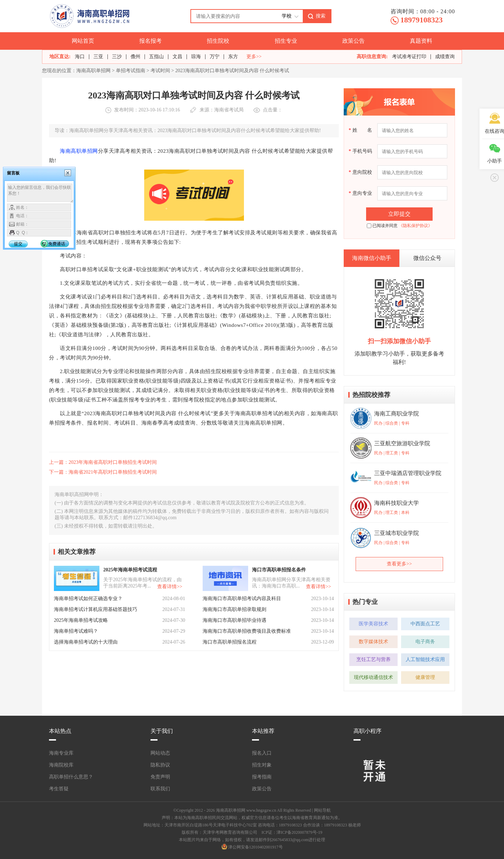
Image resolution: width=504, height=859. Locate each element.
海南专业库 (61, 753)
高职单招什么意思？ (71, 777)
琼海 (196, 57)
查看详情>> (170, 587)
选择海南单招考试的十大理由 (86, 642)
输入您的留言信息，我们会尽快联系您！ (40, 193)
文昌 (177, 57)
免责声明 (160, 777)
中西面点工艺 (425, 624)
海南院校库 (61, 765)
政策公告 (353, 41)
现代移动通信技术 (373, 677)
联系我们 (160, 789)
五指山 (156, 57)
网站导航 (322, 810)
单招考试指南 (131, 71)
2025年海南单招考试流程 (130, 570)
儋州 (135, 57)
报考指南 (262, 777)
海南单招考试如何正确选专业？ (88, 599)
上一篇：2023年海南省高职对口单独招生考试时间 (103, 462)
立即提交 (399, 214)
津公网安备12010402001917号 (255, 847)
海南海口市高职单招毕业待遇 (234, 620)
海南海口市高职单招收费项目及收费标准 (247, 631)
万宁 (215, 57)
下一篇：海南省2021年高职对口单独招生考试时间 (103, 472)
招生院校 (218, 41)
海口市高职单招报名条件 (279, 570)
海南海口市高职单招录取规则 (234, 609)
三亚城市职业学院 (397, 533)
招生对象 (262, 765)
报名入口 (262, 753)
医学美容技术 (373, 624)
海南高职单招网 (93, 71)
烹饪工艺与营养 (373, 659)
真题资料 (421, 41)
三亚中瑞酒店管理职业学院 (408, 473)
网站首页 (83, 41)
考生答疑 (59, 789)
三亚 (98, 57)
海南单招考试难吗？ (76, 631)
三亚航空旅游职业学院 (402, 443)
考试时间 (160, 71)
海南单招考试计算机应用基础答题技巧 (96, 609)
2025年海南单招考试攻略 (81, 620)
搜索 (321, 16)
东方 (233, 57)
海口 (80, 57)
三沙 (117, 57)
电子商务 (425, 642)
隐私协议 (160, 765)
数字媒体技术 (373, 642)
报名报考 (150, 41)
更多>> (254, 57)
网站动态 (160, 753)
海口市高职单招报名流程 (230, 642)
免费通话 (57, 244)
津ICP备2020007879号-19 (299, 832)
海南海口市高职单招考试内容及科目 (242, 599)
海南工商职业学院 (397, 414)
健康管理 (425, 677)
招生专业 (286, 41)
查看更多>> (399, 564)
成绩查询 (445, 57)
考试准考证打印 (409, 57)
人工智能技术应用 (425, 659)
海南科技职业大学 (397, 503)
